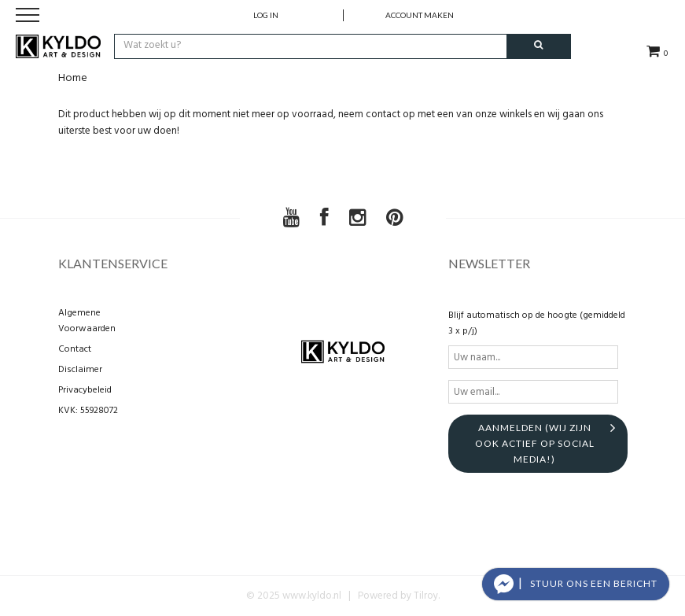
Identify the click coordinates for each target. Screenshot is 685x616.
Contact (75, 349)
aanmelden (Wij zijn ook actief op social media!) (535, 443)
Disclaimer (80, 370)
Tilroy (426, 596)
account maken (420, 15)
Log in (266, 15)
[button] (576, 584)
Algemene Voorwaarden (87, 321)
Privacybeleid (85, 390)
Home (73, 78)
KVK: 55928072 (88, 411)
